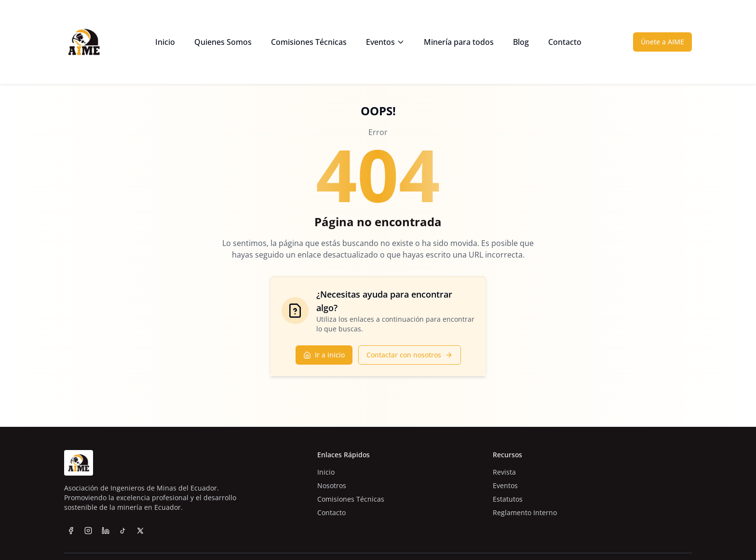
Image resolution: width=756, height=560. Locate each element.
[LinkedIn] (106, 531)
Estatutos (508, 499)
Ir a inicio (324, 355)
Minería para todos (459, 42)
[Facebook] (71, 531)
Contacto (565, 42)
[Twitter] (140, 544)
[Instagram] (88, 531)
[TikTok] (123, 534)
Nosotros (332, 485)
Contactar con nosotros (410, 355)
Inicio (165, 42)
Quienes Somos (223, 42)
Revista (504, 472)
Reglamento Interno (525, 512)
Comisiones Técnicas (309, 42)
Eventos (385, 42)
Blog (521, 42)
